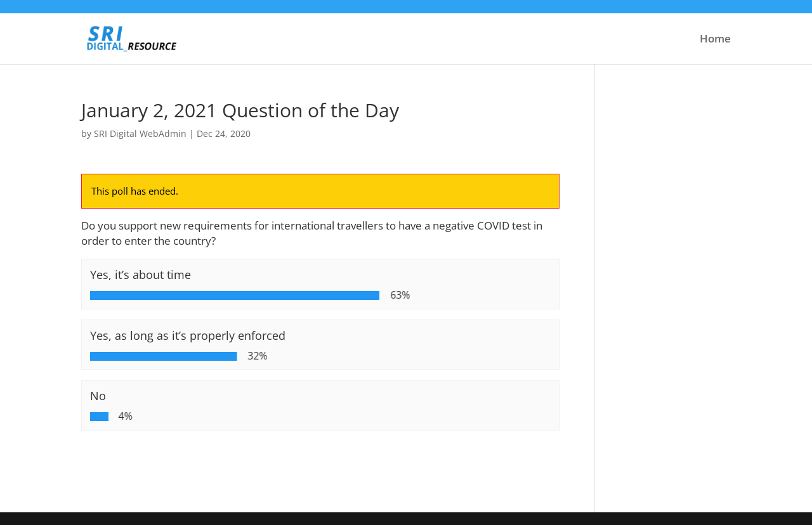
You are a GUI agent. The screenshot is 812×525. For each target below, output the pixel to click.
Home (715, 40)
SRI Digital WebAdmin (140, 133)
